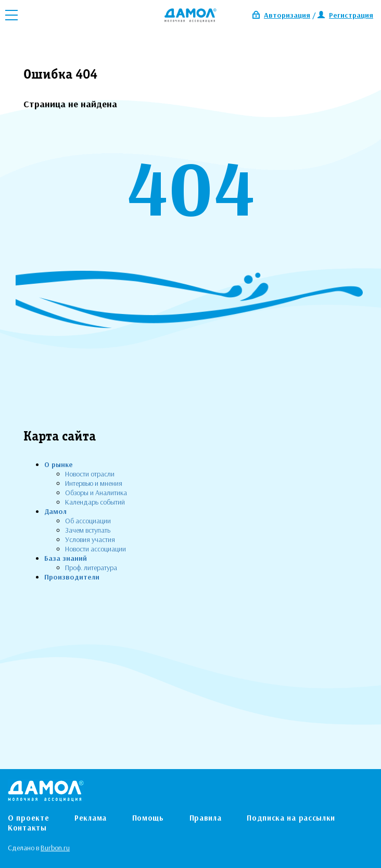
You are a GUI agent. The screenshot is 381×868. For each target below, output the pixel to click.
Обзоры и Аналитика (96, 493)
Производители (72, 577)
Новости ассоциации (96, 549)
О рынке (59, 464)
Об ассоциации (88, 521)
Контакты (27, 828)
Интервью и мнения (94, 483)
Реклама (91, 818)
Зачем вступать (88, 530)
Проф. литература (91, 568)
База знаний (66, 558)
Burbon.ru (55, 848)
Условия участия (90, 539)
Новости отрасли (90, 474)
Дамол (55, 511)
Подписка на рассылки (291, 818)
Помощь (148, 818)
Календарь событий (95, 502)
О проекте (28, 818)
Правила (206, 818)
